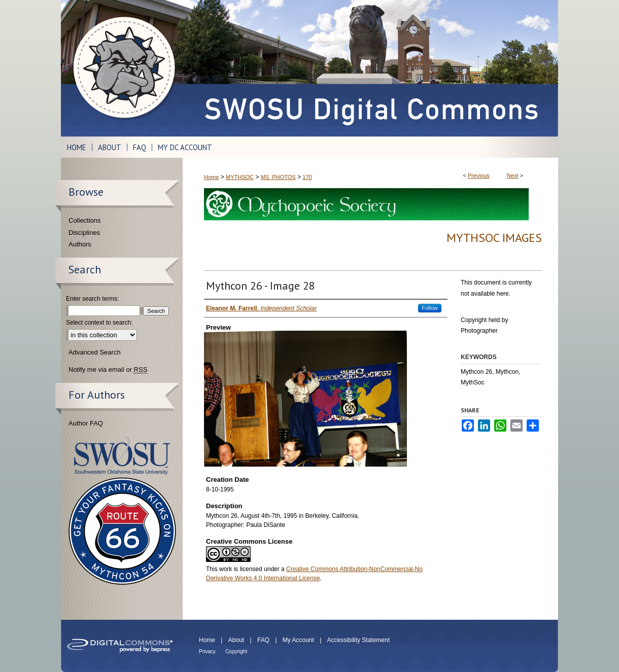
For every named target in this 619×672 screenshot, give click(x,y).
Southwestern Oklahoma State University (122, 456)
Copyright (236, 651)
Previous (479, 175)
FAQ (263, 640)
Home (211, 177)
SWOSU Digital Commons (370, 68)
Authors (80, 244)
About (236, 640)
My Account (298, 640)
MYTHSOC (240, 177)
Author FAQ (86, 423)
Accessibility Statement (358, 640)
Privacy (207, 651)
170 (307, 177)
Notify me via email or (108, 370)
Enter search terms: (93, 299)
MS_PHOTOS (278, 177)
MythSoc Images (494, 238)
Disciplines (84, 233)
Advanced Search (95, 352)
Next (513, 175)
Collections (85, 220)
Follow (430, 308)
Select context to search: (99, 323)
